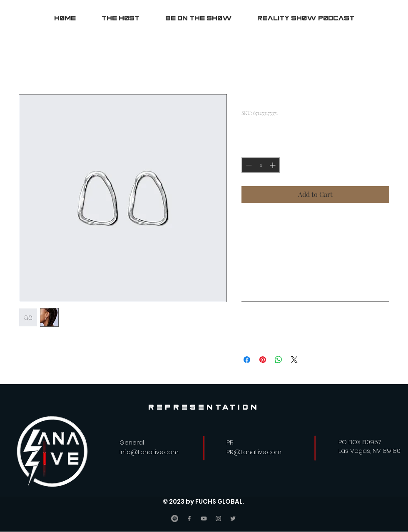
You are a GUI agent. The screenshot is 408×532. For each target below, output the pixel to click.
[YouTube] (204, 518)
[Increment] (273, 165)
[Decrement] (248, 165)
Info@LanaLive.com (149, 452)
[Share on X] (294, 360)
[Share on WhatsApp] (279, 360)
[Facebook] (189, 518)
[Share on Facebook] (247, 360)
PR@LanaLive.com (254, 452)
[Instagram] (218, 518)
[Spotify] (175, 518)
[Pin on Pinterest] (263, 360)
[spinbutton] (261, 165)
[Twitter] (233, 518)
